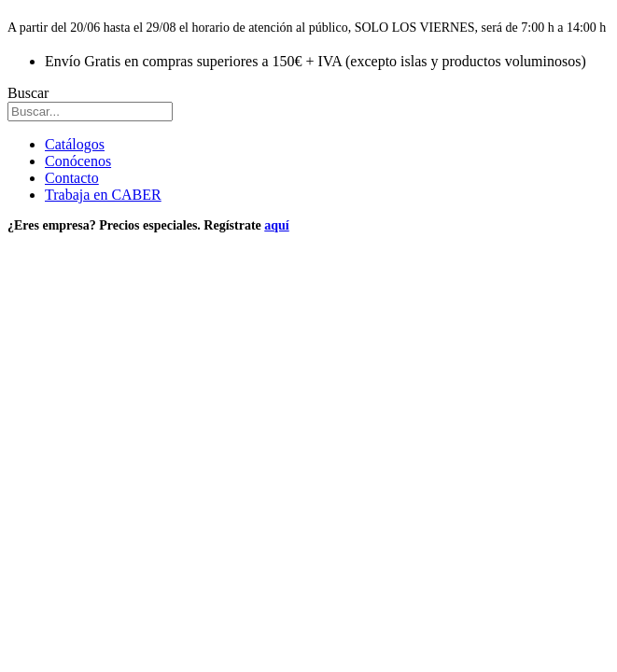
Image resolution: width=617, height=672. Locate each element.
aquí (276, 225)
